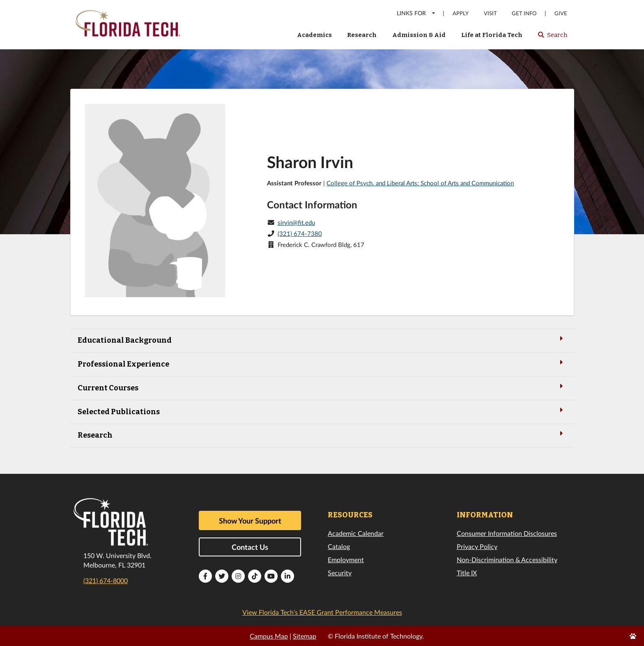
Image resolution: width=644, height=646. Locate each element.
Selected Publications (322, 411)
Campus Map (269, 636)
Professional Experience (322, 363)
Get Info (524, 13)
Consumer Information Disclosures (507, 533)
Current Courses (322, 387)
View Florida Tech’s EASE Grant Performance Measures (322, 612)
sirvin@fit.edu (296, 222)
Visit (490, 13)
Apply (461, 13)
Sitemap (305, 636)
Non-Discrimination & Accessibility (507, 559)
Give (561, 13)
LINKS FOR (416, 13)
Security (340, 573)
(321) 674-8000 (106, 580)
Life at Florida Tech (492, 35)
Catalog (339, 546)
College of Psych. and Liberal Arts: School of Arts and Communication (420, 183)
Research (362, 35)
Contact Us (250, 547)
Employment (346, 559)
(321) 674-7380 (300, 233)
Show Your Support (250, 521)
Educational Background (322, 340)
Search (552, 37)
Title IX (467, 573)
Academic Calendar (356, 533)
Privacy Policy (477, 546)
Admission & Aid (419, 35)
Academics (314, 35)
